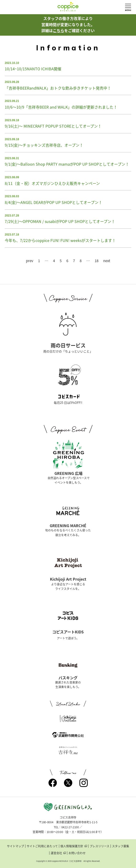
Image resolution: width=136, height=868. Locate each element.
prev (30, 261)
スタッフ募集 (121, 846)
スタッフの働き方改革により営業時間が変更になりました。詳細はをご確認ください (68, 24)
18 (97, 261)
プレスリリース (100, 846)
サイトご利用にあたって (42, 846)
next (107, 261)
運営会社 (56, 853)
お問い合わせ (77, 853)
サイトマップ (15, 846)
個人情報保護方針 (72, 846)
